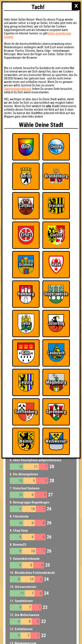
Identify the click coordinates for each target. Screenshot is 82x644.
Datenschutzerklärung (17, 89)
